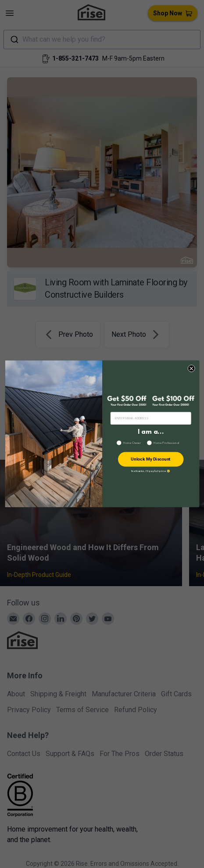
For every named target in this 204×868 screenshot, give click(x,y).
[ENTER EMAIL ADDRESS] (151, 418)
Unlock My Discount (151, 460)
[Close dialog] (191, 369)
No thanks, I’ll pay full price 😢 (151, 471)
